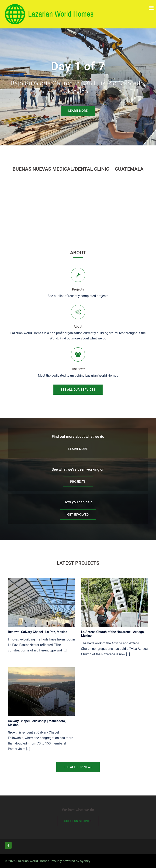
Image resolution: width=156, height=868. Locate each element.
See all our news (78, 767)
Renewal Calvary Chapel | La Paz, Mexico (38, 632)
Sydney (85, 861)
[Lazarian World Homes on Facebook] (8, 845)
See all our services (78, 390)
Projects (78, 289)
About (78, 327)
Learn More (78, 111)
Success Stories (78, 821)
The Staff (78, 369)
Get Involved (78, 515)
